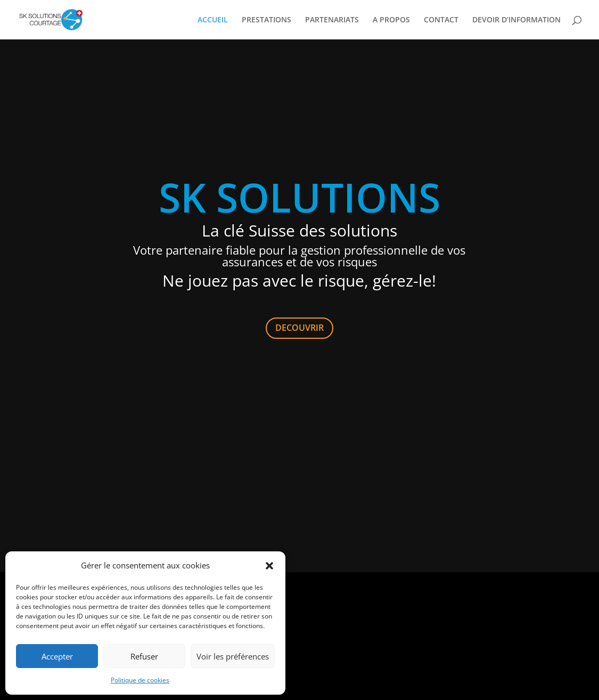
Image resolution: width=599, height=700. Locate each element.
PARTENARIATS (332, 20)
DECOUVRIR (300, 328)
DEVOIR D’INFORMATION (516, 20)
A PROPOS (391, 20)
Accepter (57, 656)
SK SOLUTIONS (300, 197)
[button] (269, 566)
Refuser (144, 656)
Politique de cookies (140, 680)
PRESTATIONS (266, 20)
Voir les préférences (233, 656)
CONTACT (441, 20)
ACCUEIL (213, 20)
